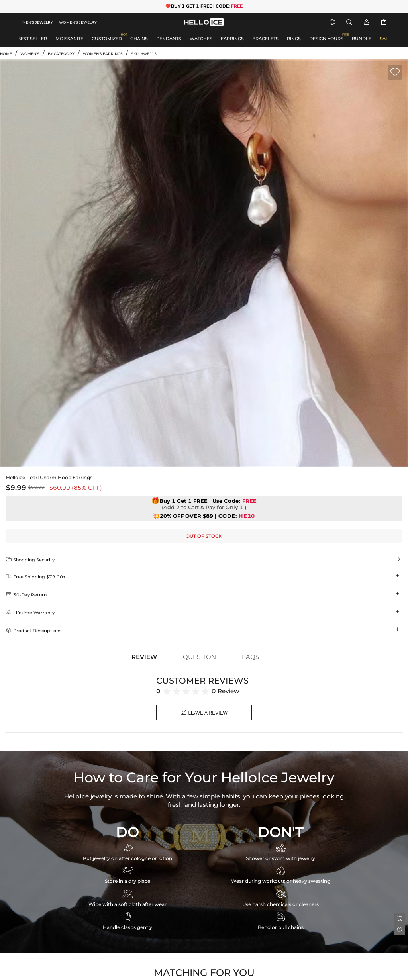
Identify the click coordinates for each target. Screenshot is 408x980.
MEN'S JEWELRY (38, 22)
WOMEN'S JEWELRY (78, 22)
